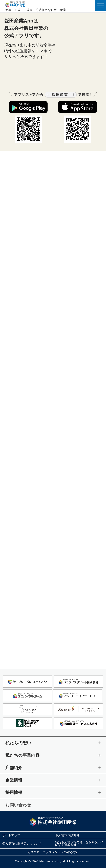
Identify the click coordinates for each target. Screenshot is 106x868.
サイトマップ (11, 835)
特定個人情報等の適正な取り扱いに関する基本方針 (79, 844)
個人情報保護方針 (67, 835)
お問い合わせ (18, 805)
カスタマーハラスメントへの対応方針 (53, 852)
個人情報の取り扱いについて (22, 844)
